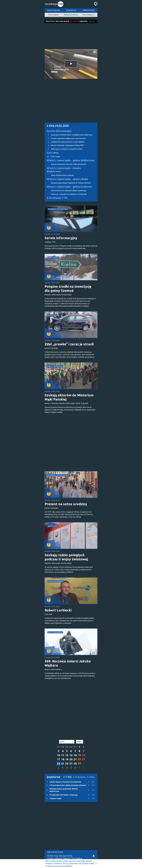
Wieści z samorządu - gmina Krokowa (69, 187)
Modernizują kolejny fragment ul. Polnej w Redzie (71, 183)
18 (63, 759)
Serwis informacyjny (59, 131)
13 (71, 755)
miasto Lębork (53, 315)
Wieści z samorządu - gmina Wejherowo (71, 160)
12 (67, 755)
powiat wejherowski (56, 581)
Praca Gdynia (53, 15)
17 (59, 759)
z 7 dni (67, 777)
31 (75, 747)
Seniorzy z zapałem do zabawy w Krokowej (69, 194)
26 (67, 764)
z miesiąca (79, 777)
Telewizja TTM (69, 858)
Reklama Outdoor (71, 15)
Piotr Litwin (52, 157)
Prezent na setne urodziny (66, 504)
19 (67, 759)
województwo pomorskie (58, 209)
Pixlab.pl (79, 858)
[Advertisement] (71, 35)
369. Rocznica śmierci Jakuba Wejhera (68, 663)
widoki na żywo (89, 10)
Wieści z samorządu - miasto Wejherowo (64, 170)
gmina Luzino (53, 526)
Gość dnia (53, 153)
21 (75, 759)
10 (59, 755)
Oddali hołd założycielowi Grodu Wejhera (65, 142)
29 (67, 747)
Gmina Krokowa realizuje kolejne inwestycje (69, 191)
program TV (71, 10)
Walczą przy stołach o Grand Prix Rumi (64, 149)
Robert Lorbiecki (58, 610)
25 (63, 764)
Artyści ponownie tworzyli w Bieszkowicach (69, 164)
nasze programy (54, 10)
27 (59, 747)
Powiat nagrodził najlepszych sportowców (65, 138)
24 (59, 764)
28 (63, 747)
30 (71, 747)
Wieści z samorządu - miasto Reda (67, 179)
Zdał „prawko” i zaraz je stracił (69, 344)
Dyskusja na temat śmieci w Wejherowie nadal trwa (68, 135)
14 (75, 755)
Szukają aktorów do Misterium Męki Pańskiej (69, 397)
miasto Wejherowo (55, 366)
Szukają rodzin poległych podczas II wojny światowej (67, 557)
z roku (91, 777)
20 (71, 759)
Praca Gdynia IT (89, 15)
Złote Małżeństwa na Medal (62, 175)
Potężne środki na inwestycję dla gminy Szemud (68, 289)
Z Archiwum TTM (57, 198)
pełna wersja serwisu (55, 852)
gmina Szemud (53, 258)
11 (63, 755)
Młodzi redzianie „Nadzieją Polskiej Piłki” (64, 145)
